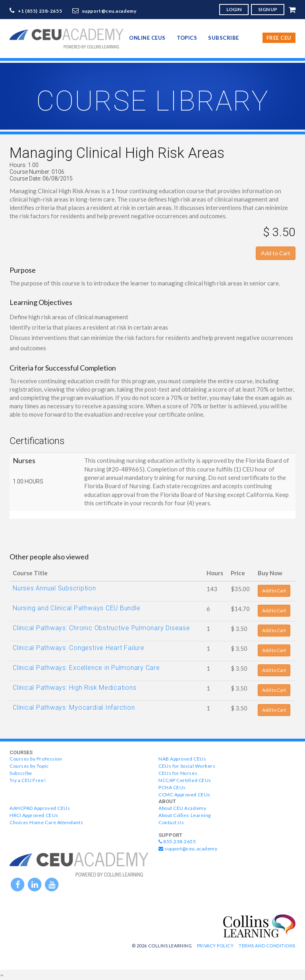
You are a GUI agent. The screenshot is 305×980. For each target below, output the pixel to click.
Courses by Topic (29, 766)
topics (187, 38)
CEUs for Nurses (178, 773)
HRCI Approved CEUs (34, 815)
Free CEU (279, 38)
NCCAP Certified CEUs (185, 780)
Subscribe (224, 38)
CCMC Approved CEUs (184, 795)
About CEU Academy (182, 808)
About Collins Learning (185, 815)
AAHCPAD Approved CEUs (40, 808)
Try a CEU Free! (28, 780)
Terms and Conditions (267, 946)
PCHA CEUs (172, 787)
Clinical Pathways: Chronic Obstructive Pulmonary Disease (101, 628)
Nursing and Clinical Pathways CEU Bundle (76, 608)
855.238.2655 (177, 841)
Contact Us (171, 822)
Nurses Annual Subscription (54, 588)
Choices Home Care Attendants (46, 822)
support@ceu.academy (109, 11)
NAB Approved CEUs (182, 759)
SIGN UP (268, 9)
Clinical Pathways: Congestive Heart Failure (79, 648)
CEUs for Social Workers (187, 766)
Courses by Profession (36, 759)
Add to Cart (276, 253)
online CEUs (147, 38)
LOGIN (234, 9)
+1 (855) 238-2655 (40, 11)
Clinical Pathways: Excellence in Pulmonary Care (86, 668)
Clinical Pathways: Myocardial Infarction (74, 707)
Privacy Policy (215, 946)
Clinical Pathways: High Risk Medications (74, 688)
